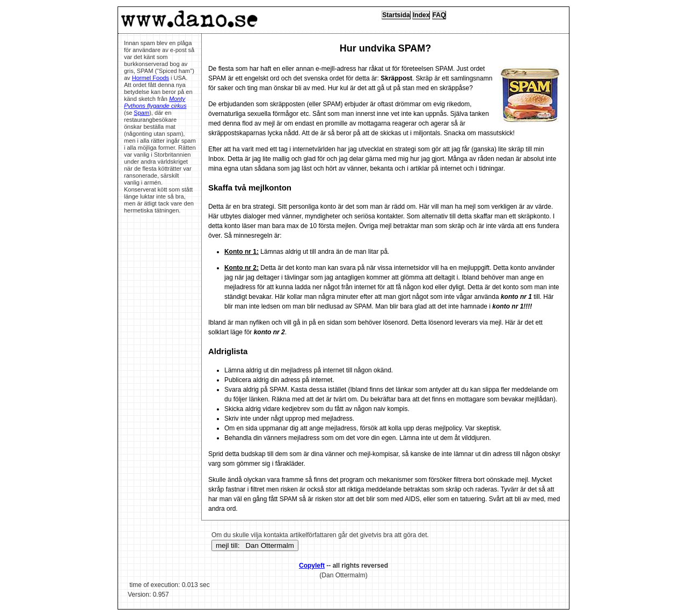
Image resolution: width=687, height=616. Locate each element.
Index (421, 15)
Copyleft (312, 566)
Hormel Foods (151, 78)
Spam (141, 113)
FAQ (439, 15)
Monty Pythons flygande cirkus (155, 102)
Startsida (396, 15)
